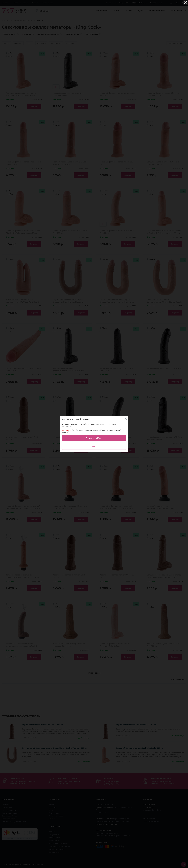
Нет (94, 446)
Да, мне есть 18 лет (94, 438)
